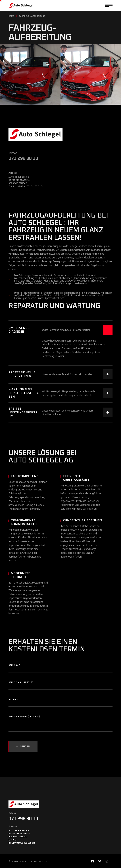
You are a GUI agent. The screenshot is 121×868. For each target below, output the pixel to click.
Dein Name (60, 667)
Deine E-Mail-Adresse (60, 684)
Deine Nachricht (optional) (60, 718)
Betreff (60, 701)
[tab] (60, 328)
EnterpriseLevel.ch (23, 861)
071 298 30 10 (23, 158)
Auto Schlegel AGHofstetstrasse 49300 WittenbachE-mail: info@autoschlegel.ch (22, 837)
